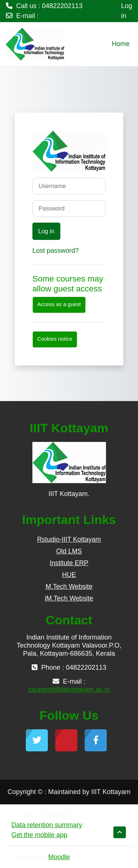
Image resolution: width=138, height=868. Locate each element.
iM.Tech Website (69, 598)
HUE (69, 575)
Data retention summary (47, 825)
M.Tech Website (69, 587)
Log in (127, 11)
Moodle (59, 857)
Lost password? (56, 251)
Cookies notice (55, 339)
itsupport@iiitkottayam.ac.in (46, 26)
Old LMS (69, 551)
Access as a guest (59, 304)
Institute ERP (69, 563)
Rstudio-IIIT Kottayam (69, 539)
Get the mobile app (39, 835)
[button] (120, 832)
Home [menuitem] (121, 44)
